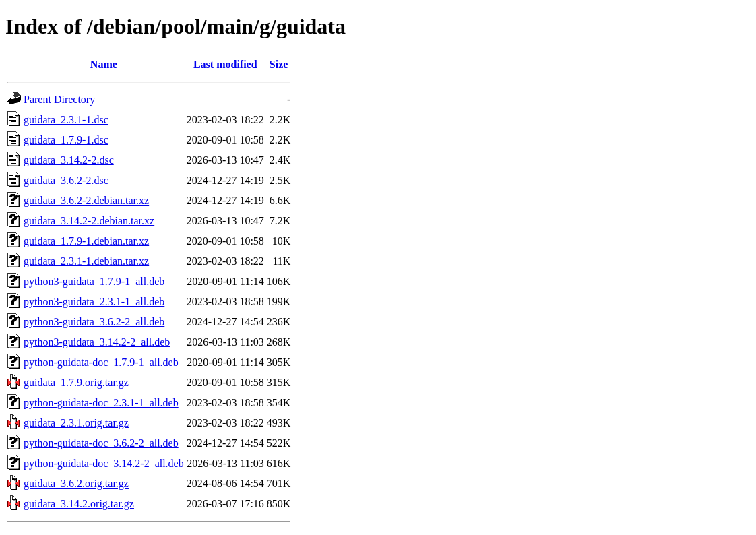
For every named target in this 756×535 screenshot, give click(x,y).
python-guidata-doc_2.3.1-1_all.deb (101, 403)
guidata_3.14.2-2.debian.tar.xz (89, 221)
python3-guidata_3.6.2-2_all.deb (94, 322)
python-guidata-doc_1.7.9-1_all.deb (101, 362)
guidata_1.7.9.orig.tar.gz (76, 382)
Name (104, 64)
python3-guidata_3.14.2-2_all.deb (97, 342)
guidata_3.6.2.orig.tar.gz (76, 483)
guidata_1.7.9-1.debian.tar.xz (86, 241)
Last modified (225, 64)
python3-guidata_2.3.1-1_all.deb (94, 302)
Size (279, 64)
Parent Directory (59, 99)
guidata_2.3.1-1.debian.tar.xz (86, 261)
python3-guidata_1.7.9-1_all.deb (94, 281)
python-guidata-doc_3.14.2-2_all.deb (104, 463)
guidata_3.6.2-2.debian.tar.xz (86, 200)
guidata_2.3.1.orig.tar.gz (76, 423)
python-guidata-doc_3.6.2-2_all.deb (101, 443)
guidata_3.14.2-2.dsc (69, 160)
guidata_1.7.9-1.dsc (66, 140)
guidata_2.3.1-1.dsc (66, 120)
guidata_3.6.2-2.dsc (66, 180)
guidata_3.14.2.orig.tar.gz (79, 504)
